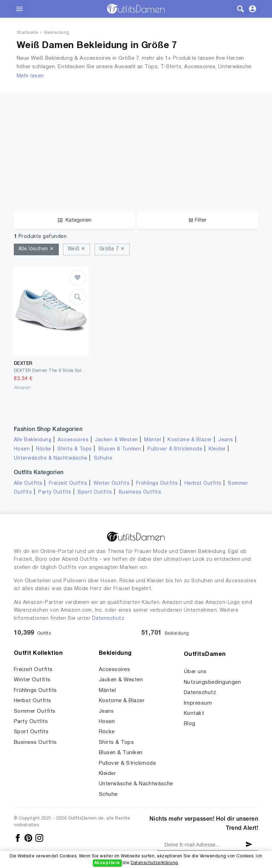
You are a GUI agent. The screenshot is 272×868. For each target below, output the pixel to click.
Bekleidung (57, 33)
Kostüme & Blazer (190, 440)
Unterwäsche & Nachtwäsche (51, 458)
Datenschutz (108, 619)
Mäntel (153, 440)
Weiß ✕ (76, 249)
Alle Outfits (28, 483)
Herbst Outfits (203, 483)
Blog (190, 724)
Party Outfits (55, 492)
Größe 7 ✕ (112, 249)
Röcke (44, 449)
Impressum (198, 703)
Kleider (217, 449)
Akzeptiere (107, 863)
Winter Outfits (112, 483)
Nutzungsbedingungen (212, 682)
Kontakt (194, 713)
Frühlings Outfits (157, 483)
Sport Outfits (95, 492)
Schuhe (103, 458)
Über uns (195, 672)
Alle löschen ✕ (36, 249)
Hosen (22, 449)
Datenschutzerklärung (154, 863)
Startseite (27, 33)
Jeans (226, 440)
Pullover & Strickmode (175, 449)
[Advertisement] (136, 142)
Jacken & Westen (116, 440)
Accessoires (73, 440)
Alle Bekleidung (33, 440)
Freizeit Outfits (68, 483)
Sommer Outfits (35, 711)
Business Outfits (140, 492)
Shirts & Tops (75, 449)
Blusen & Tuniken (120, 449)
